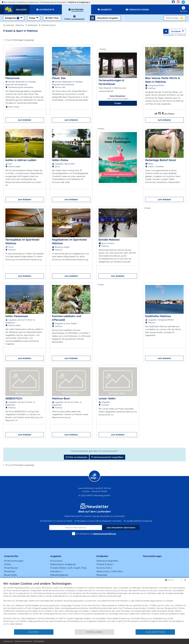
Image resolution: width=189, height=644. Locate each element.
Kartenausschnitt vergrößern (107, 457)
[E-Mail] (76, 528)
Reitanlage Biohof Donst (161, 160)
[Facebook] (173, 2)
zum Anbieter (25, 120)
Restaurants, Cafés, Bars (110, 571)
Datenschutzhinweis (23, 641)
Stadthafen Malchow (158, 316)
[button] (23, 8)
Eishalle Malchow (109, 240)
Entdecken (33, 25)
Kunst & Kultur (104, 568)
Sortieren (176, 31)
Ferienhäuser (11, 568)
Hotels (7, 564)
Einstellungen (94, 632)
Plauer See (59, 78)
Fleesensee (12, 78)
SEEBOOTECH (14, 398)
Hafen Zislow (60, 160)
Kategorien (12, 18)
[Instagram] (178, 2)
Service (183, 9)
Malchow (79, 2)
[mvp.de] (183, 2)
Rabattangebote (59, 575)
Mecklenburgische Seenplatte (54, 2)
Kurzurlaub (56, 561)
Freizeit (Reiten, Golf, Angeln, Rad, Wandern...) (68, 570)
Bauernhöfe (10, 575)
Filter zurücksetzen (76, 457)
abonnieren (121, 528)
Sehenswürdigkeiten (107, 561)
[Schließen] (185, 580)
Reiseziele (102, 575)
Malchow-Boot (61, 398)
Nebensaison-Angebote (63, 564)
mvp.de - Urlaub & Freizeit (94, 491)
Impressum (8, 641)
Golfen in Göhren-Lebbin (21, 160)
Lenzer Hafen (107, 398)
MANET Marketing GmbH (98, 495)
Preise (32, 18)
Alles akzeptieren (155, 632)
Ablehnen (34, 632)
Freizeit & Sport (105, 564)
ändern (126, 99)
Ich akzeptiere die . (94, 534)
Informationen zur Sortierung (174, 35)
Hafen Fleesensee (17, 316)
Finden (118, 103)
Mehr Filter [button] (52, 18)
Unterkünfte (11, 556)
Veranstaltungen (152, 556)
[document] (94, 605)
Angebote (56, 556)
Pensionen (10, 571)
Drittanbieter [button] (39, 641)
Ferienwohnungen (14, 561)
